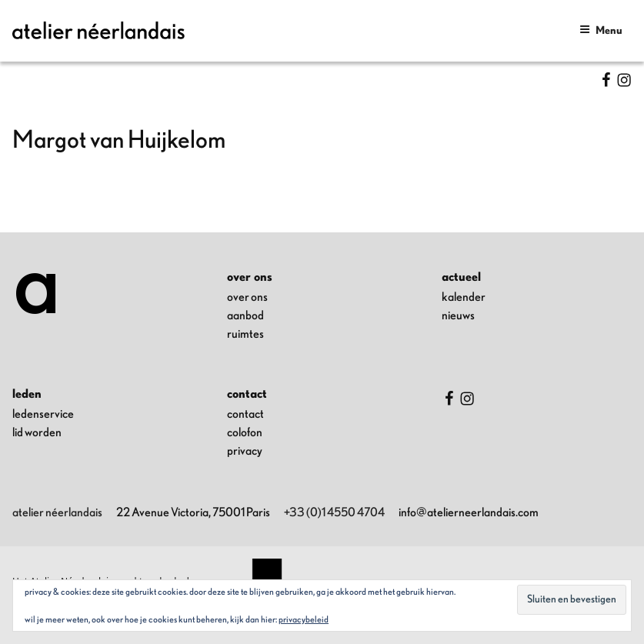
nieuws (458, 315)
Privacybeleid (304, 619)
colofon (245, 432)
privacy (245, 451)
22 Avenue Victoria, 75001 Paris (193, 512)
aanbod (245, 315)
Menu (601, 30)
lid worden (37, 432)
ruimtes (245, 334)
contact (245, 414)
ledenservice (43, 414)
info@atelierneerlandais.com (469, 512)
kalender (464, 297)
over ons (247, 297)
